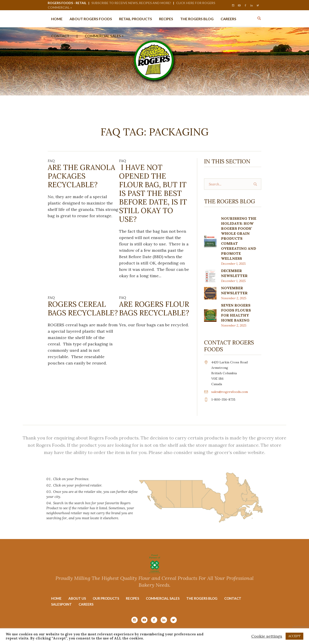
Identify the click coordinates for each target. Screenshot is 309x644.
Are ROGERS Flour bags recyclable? (154, 308)
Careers (86, 604)
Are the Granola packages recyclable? (81, 176)
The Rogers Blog (202, 598)
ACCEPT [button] (294, 636)
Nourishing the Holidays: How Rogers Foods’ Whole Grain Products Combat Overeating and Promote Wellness (239, 238)
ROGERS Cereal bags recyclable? (83, 308)
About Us (77, 598)
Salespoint (61, 604)
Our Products (106, 598)
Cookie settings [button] (267, 636)
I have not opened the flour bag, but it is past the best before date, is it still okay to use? (153, 193)
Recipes (132, 598)
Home (56, 598)
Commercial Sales (163, 598)
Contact (233, 598)
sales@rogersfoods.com (230, 392)
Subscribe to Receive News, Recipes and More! (131, 3)
